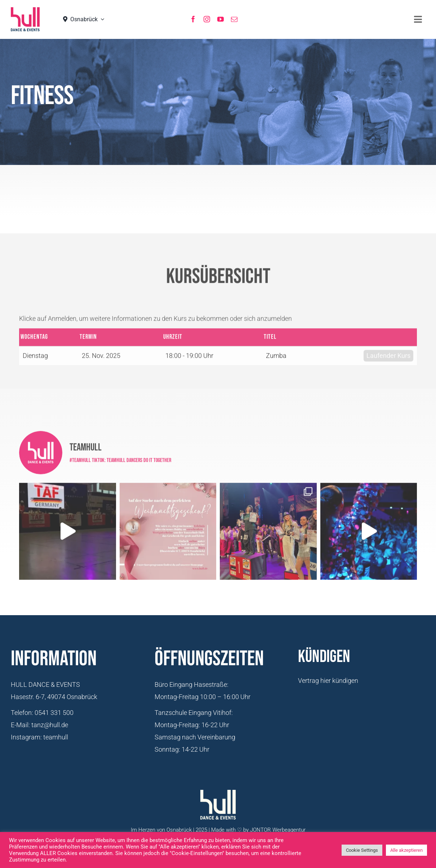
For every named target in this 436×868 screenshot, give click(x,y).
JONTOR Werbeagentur (278, 830)
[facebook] (193, 19)
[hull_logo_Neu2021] (25, 19)
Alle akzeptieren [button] (406, 850)
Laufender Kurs (388, 353)
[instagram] (207, 19)
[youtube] (221, 19)
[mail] (234, 19)
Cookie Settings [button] (362, 850)
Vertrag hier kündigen (328, 681)
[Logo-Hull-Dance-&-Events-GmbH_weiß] (218, 805)
